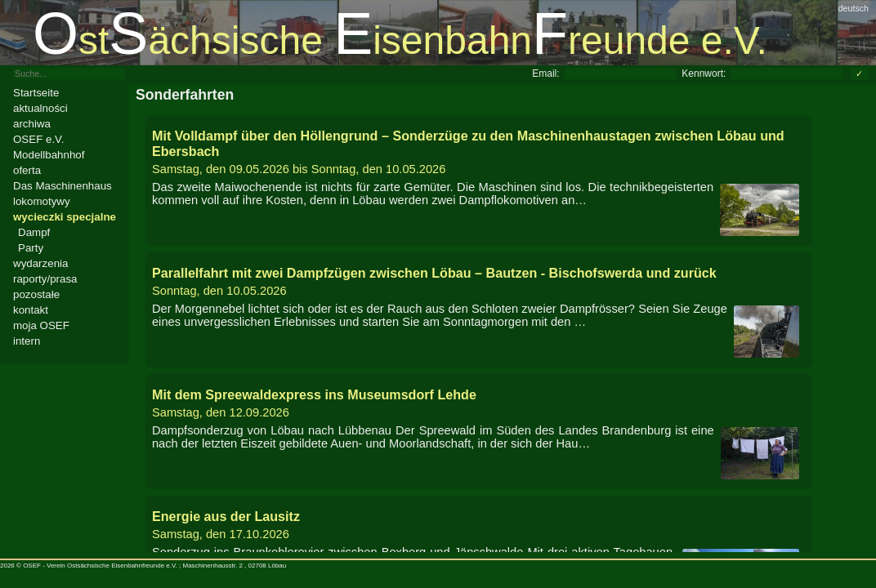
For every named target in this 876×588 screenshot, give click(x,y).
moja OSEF (41, 325)
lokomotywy (42, 201)
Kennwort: (704, 73)
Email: (545, 73)
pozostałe (36, 294)
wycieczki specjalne (65, 217)
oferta (27, 170)
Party (31, 248)
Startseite (36, 93)
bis (479, 152)
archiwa (32, 124)
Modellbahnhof (49, 155)
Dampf (34, 232)
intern (27, 341)
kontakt (31, 310)
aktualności (40, 108)
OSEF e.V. (38, 139)
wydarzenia (40, 263)
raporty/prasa (45, 279)
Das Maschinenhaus (63, 186)
